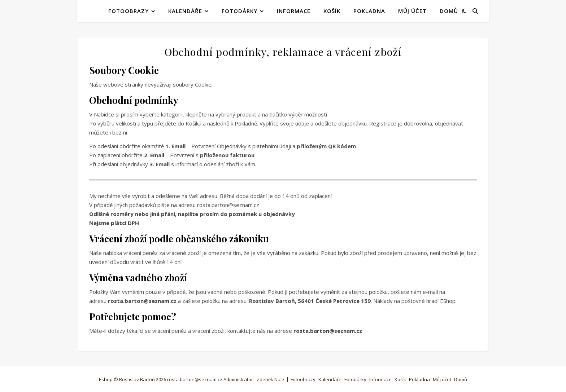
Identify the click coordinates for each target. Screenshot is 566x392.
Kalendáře (185, 11)
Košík (332, 11)
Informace (294, 11)
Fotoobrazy (129, 11)
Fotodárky (240, 11)
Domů (449, 11)
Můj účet (412, 11)
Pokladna (369, 11)
